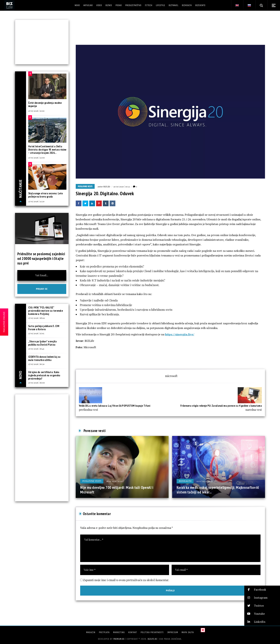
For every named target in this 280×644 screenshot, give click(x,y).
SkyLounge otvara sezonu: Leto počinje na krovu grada (46, 195)
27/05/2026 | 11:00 (36, 111)
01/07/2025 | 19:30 (204, 481)
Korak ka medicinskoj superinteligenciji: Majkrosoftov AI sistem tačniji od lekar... (218, 490)
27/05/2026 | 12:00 (36, 158)
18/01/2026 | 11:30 (114, 481)
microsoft (171, 376)
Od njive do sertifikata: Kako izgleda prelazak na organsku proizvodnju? (44, 375)
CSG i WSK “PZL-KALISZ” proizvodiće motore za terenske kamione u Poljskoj (46, 311)
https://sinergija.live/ (180, 334)
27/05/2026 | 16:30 (36, 364)
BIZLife (107, 186)
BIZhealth (185, 481)
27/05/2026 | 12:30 (36, 201)
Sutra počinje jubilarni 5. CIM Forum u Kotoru (44, 328)
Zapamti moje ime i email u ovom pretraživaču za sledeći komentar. (126, 580)
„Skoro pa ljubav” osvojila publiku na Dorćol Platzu (42, 343)
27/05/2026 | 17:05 (36, 333)
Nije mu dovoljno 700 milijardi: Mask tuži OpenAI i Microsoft (117, 490)
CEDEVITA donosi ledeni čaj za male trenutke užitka (44, 358)
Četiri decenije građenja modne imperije (45, 104)
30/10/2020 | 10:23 (122, 186)
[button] (262, 590)
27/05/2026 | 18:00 (37, 318)
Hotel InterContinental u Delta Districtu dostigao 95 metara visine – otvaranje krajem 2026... (47, 150)
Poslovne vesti (85, 186)
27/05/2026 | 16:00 (37, 383)
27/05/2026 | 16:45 (36, 349)
